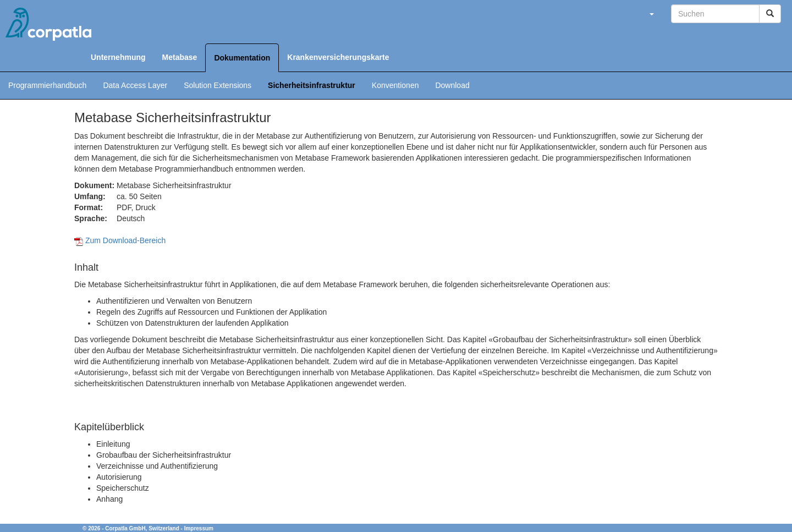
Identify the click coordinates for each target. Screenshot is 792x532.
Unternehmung (118, 57)
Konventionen (395, 85)
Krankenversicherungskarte (338, 57)
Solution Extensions (218, 85)
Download (452, 85)
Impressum (199, 528)
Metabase (180, 57)
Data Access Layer (135, 85)
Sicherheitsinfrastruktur (312, 85)
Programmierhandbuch (47, 85)
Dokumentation (242, 58)
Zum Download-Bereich (120, 240)
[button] (651, 14)
